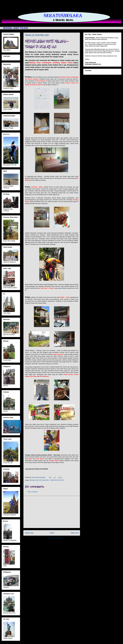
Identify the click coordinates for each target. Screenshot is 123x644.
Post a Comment (33, 492)
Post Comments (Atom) (56, 538)
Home (52, 533)
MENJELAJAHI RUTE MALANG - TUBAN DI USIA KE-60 (47, 480)
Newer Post (29, 533)
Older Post (75, 533)
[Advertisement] (52, 512)
